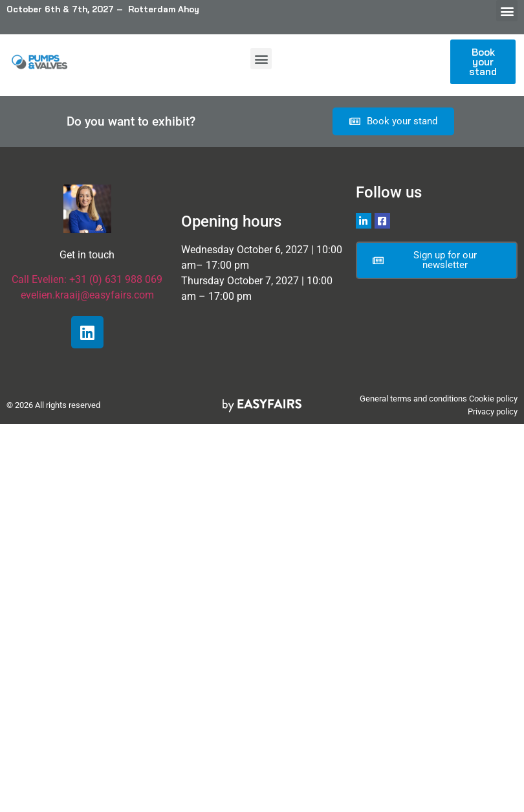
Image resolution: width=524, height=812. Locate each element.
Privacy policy (493, 412)
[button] (507, 11)
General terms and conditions (413, 399)
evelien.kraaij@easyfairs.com (87, 295)
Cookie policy (493, 399)
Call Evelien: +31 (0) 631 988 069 (87, 279)
